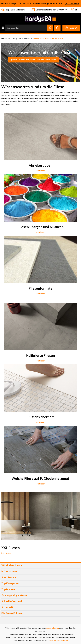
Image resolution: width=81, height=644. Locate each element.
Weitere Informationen (58, 640)
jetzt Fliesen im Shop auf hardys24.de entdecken (34, 59)
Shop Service (9, 577)
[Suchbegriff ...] (26, 28)
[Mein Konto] (57, 28)
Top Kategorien (10, 583)
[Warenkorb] (71, 28)
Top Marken (8, 589)
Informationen (10, 571)
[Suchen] (50, 28)
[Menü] (3, 28)
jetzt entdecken (73, 3)
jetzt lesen (41, 171)
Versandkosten (53, 628)
